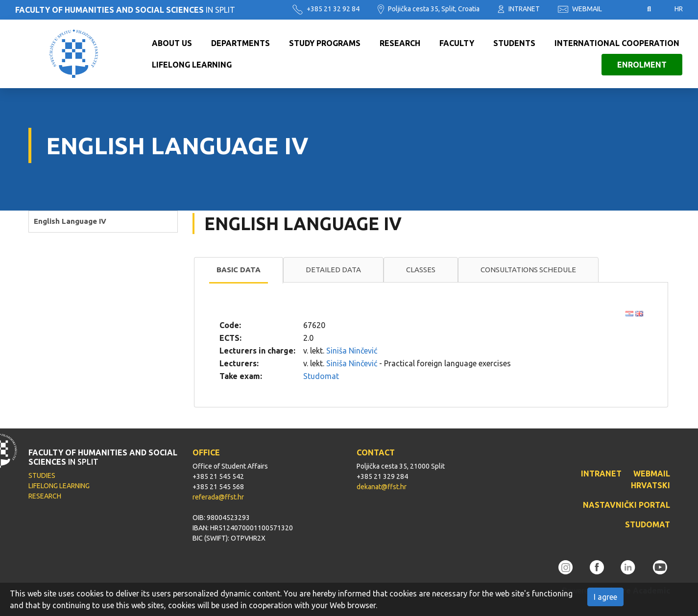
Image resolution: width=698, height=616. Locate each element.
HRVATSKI (650, 485)
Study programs (325, 43)
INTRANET (519, 9)
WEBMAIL (580, 9)
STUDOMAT (648, 524)
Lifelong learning (192, 65)
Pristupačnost (625, 9)
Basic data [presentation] (239, 270)
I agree (605, 597)
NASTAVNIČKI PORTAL (626, 505)
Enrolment (642, 65)
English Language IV (70, 221)
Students (514, 43)
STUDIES (42, 475)
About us (172, 43)
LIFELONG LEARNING (59, 486)
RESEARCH (45, 496)
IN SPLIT (125, 10)
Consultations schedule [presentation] (528, 270)
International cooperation (617, 43)
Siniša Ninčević (352, 351)
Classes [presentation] (421, 270)
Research (400, 43)
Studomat (321, 376)
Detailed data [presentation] (333, 270)
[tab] (239, 270)
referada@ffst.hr (218, 497)
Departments (241, 43)
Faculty (457, 43)
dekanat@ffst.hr (382, 487)
